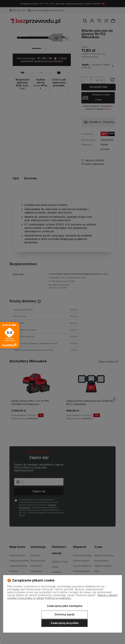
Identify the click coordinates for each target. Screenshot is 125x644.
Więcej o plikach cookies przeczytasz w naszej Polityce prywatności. (62, 597)
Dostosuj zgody (65, 614)
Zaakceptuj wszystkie (65, 623)
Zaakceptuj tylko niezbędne (65, 606)
